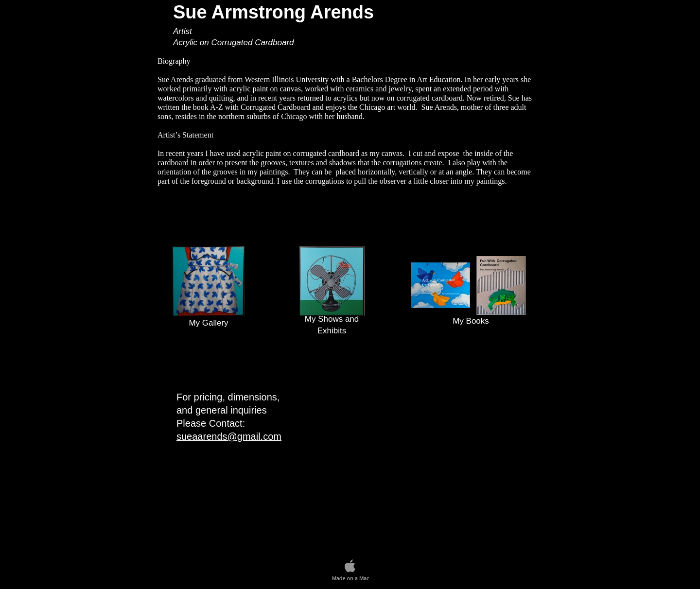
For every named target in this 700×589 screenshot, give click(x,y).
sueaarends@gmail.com (229, 436)
